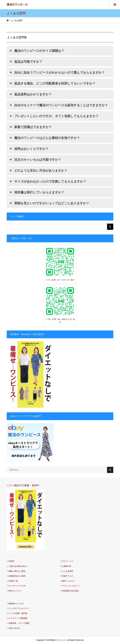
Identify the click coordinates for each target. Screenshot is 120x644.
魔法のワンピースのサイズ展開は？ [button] (37, 51)
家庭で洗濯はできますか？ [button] (30, 127)
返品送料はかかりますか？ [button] (30, 94)
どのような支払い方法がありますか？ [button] (38, 171)
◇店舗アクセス (67, 576)
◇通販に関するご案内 (16, 571)
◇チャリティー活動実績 (17, 618)
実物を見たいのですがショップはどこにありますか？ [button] (49, 203)
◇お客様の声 (66, 566)
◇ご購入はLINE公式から (17, 566)
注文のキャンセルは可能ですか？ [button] (35, 160)
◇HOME (10, 561)
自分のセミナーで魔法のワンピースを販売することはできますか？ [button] (59, 105)
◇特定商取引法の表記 (69, 591)
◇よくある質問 (67, 571)
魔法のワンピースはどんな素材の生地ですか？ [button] (45, 138)
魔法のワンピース (17, 4)
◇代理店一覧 (12, 581)
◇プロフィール (67, 561)
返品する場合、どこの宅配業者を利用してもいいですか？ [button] (52, 83)
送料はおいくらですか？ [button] (29, 149)
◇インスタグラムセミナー (18, 608)
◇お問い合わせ (13, 628)
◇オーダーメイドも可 (16, 586)
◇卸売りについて (14, 591)
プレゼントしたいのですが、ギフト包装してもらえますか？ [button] (54, 116)
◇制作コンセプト (67, 581)
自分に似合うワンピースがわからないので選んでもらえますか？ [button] (57, 73)
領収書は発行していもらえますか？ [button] (37, 192)
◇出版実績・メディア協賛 (18, 623)
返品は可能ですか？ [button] (26, 62)
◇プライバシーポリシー (70, 586)
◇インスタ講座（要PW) (17, 613)
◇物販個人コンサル (15, 604)
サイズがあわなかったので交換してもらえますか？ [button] (48, 181)
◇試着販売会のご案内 (16, 576)
